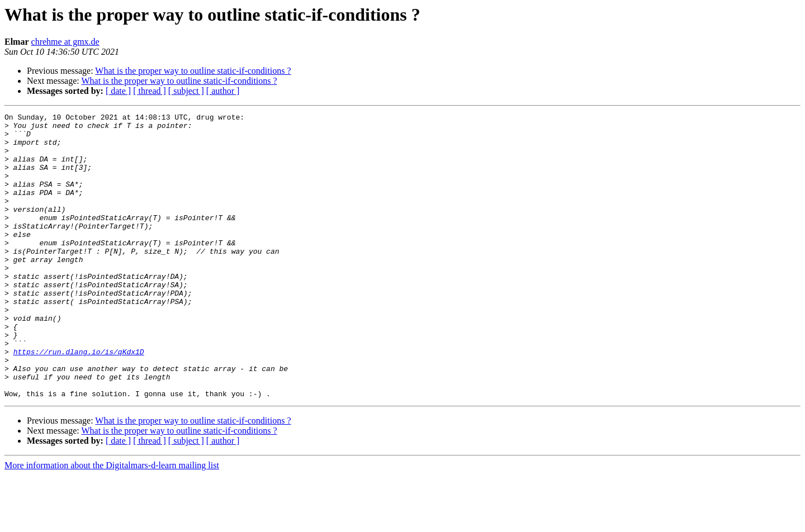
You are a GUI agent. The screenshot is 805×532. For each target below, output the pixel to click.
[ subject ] (186, 91)
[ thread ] (150, 91)
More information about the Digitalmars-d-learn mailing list (112, 522)
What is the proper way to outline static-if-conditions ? (193, 71)
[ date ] (118, 91)
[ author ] (223, 91)
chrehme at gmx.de (65, 42)
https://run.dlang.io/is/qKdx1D (79, 400)
